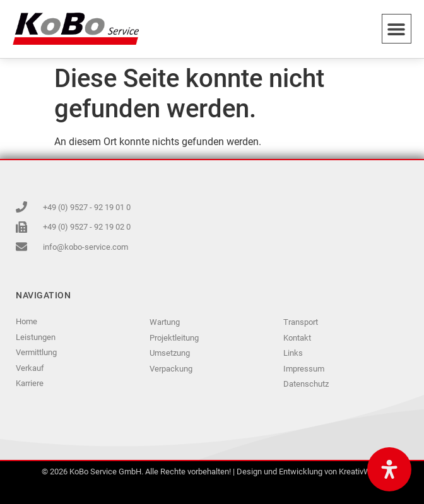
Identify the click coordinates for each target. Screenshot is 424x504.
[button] (397, 29)
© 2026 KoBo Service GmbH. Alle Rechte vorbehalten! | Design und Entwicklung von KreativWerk (212, 472)
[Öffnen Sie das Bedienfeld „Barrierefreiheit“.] (389, 469)
